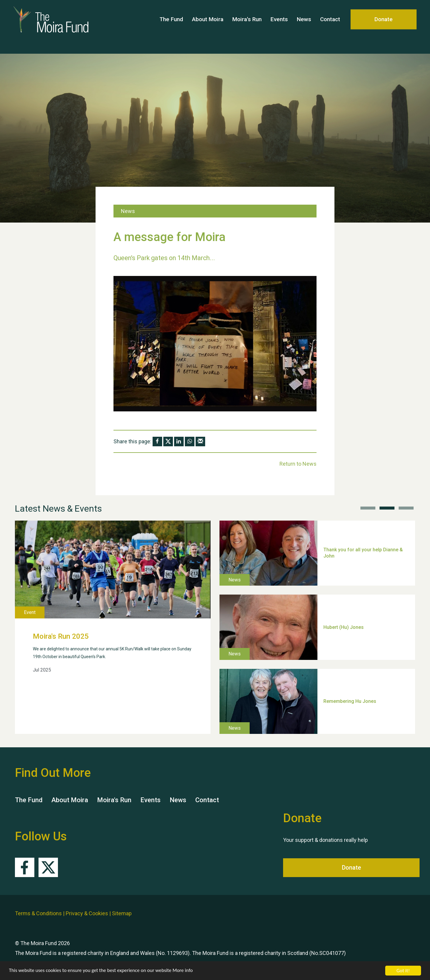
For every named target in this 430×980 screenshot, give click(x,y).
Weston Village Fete (345, 539)
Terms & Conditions (38, 913)
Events (279, 27)
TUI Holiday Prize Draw (348, 687)
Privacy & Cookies (87, 913)
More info (184, 971)
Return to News (298, 464)
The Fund (171, 27)
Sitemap (122, 913)
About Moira (208, 27)
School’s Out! (338, 613)
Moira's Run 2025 (61, 636)
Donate (384, 27)
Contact (330, 27)
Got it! (403, 971)
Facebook (25, 867)
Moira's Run (247, 27)
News (304, 27)
